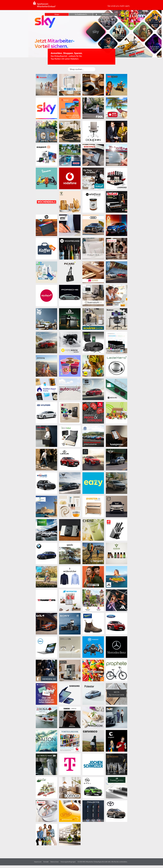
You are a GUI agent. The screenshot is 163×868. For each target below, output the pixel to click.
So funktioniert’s (81, 14)
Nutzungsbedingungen (68, 862)
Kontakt (46, 862)
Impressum (38, 862)
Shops (57, 14)
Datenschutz (55, 862)
